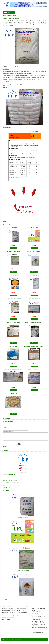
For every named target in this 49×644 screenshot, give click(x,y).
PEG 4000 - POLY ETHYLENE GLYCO (34, 323)
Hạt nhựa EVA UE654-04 (13, 228)
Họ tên (5, 423)
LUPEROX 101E (13, 346)
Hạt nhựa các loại (7, 478)
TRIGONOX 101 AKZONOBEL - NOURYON (34, 346)
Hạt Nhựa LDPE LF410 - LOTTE (13, 299)
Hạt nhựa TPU (34, 228)
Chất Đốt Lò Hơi (7, 488)
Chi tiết (13, 248)
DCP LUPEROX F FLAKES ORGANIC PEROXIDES (13, 371)
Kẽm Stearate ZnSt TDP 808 (13, 251)
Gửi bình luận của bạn (8, 432)
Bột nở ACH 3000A (13, 275)
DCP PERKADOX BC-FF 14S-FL (34, 370)
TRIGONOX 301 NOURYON (34, 251)
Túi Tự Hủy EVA (7, 485)
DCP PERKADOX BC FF (34, 299)
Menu (9, 12)
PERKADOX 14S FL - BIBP (13, 323)
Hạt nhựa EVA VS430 (34, 275)
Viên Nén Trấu (13, 394)
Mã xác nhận (6, 442)
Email (5, 427)
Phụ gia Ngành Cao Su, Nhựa (10, 480)
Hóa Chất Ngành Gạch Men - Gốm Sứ (12, 483)
